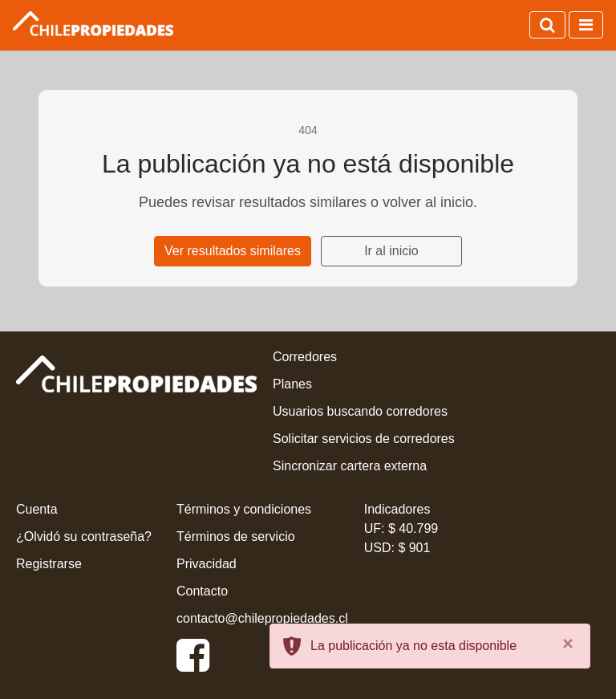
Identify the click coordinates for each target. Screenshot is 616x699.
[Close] (568, 644)
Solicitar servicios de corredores (364, 439)
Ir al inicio (391, 251)
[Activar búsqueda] (547, 25)
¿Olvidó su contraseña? (84, 536)
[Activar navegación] (586, 25)
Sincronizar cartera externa (350, 466)
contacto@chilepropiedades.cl (262, 618)
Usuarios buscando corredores (360, 411)
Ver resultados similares (233, 251)
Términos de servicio (236, 536)
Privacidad (207, 564)
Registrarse (49, 564)
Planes (292, 384)
